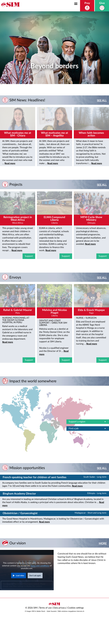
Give (102, 6)
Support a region (88, 422)
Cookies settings (76, 608)
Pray (87, 6)
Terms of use (45, 608)
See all (102, 101)
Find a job (88, 429)
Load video (20, 576)
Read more (10, 163)
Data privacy (60, 608)
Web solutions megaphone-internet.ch (71, 611)
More (103, 544)
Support (29, 256)
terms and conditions (40, 566)
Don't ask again (35, 576)
